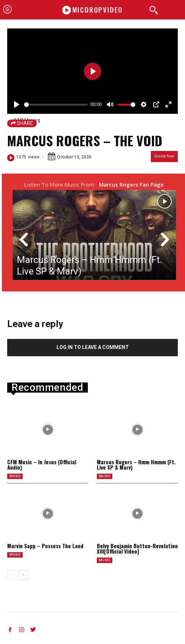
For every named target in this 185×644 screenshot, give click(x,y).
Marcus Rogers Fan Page (131, 184)
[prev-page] (12, 575)
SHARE (22, 123)
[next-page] (23, 575)
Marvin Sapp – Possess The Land (45, 546)
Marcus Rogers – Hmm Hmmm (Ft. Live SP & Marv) (136, 464)
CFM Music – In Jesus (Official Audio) (42, 464)
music (15, 476)
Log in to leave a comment (93, 347)
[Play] (17, 104)
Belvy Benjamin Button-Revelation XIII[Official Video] (137, 548)
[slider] (56, 105)
